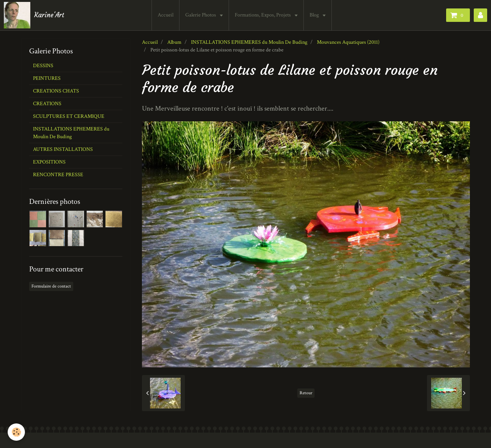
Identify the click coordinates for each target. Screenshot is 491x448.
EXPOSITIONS (49, 162)
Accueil (166, 15)
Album (174, 42)
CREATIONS (47, 104)
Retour (306, 393)
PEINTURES (47, 78)
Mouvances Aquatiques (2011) (348, 42)
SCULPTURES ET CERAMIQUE (69, 116)
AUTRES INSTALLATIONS (63, 149)
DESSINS (43, 66)
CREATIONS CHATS (56, 91)
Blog (315, 15)
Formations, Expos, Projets (263, 15)
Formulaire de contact (51, 286)
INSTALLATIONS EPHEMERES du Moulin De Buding (249, 42)
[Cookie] (16, 432)
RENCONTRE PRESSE (58, 175)
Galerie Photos (201, 15)
